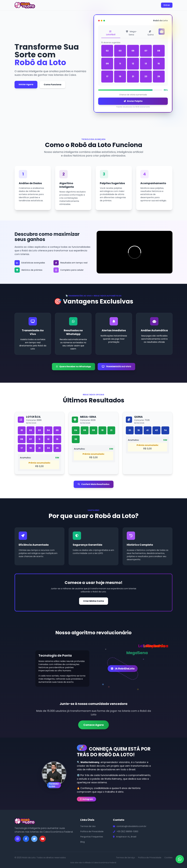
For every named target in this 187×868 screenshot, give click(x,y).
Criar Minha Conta (94, 601)
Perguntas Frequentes (92, 837)
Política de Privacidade (92, 831)
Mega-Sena (131, 34)
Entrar (167, 5)
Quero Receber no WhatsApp (74, 367)
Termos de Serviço (125, 858)
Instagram (86, 799)
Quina (151, 34)
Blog (82, 842)
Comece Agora (94, 725)
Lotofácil (111, 34)
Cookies (168, 858)
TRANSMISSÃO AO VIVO (116, 367)
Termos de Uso (88, 826)
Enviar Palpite (133, 102)
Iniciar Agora (26, 84)
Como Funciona (53, 85)
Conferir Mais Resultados (94, 484)
